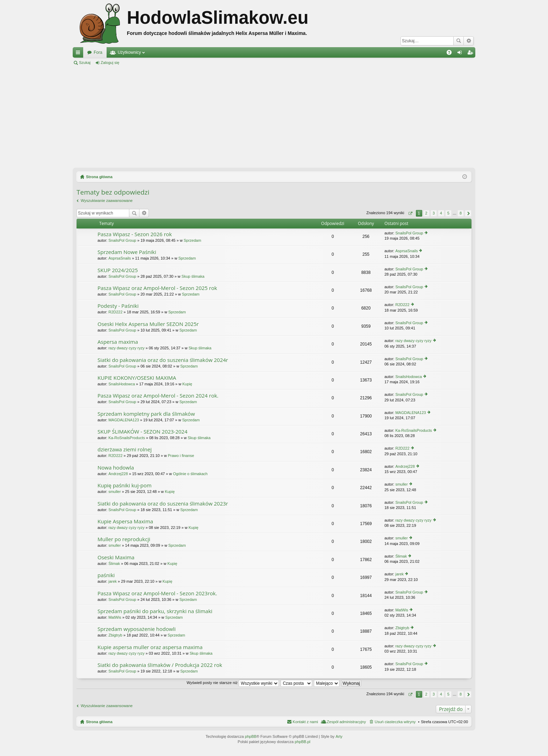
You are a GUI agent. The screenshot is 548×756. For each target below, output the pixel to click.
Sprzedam (192, 240)
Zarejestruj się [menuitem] (471, 54)
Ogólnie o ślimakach (190, 474)
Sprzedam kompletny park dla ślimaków (146, 414)
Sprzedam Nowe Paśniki (127, 252)
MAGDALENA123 (124, 420)
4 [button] (441, 213)
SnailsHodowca (122, 384)
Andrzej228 (118, 474)
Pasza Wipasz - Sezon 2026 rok (135, 234)
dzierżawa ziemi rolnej (125, 449)
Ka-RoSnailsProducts (127, 438)
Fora (98, 52)
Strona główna (99, 722)
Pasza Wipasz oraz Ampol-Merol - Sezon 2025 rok (157, 288)
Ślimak (114, 564)
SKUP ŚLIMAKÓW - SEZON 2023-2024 (142, 432)
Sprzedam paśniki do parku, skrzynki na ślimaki (155, 611)
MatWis (115, 617)
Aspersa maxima (118, 342)
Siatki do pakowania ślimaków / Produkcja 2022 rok (160, 665)
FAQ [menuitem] (451, 54)
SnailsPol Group (122, 240)
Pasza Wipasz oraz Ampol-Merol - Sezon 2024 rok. (158, 396)
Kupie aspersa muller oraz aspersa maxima (150, 647)
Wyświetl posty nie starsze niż (233, 683)
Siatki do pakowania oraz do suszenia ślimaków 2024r (163, 360)
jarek (113, 581)
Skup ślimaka (193, 276)
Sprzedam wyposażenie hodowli (136, 629)
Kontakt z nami (305, 722)
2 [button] (426, 213)
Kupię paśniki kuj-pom (125, 485)
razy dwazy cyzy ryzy (126, 348)
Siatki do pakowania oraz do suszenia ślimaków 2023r (163, 504)
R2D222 (115, 312)
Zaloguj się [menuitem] (461, 54)
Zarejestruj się (141, 63)
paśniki (106, 575)
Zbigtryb (115, 635)
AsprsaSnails (120, 258)
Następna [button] (468, 213)
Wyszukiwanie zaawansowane (468, 41)
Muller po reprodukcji (124, 539)
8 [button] (461, 213)
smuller (114, 492)
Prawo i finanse (181, 456)
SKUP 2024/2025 (118, 270)
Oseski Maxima (116, 557)
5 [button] (448, 213)
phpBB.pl (302, 742)
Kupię (187, 384)
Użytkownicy (129, 52)
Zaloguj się (110, 63)
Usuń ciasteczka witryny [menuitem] (395, 722)
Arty (339, 736)
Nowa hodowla (116, 468)
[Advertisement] (274, 117)
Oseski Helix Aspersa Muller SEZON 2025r (148, 324)
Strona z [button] (410, 213)
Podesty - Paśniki (118, 306)
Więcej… (79, 54)
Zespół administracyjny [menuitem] (346, 722)
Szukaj (459, 41)
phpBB (251, 736)
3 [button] (434, 213)
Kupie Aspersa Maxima (125, 521)
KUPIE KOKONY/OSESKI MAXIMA (137, 378)
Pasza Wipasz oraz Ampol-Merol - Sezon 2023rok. (157, 593)
